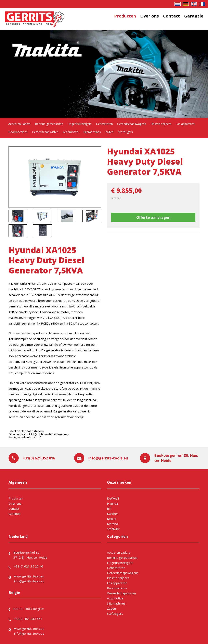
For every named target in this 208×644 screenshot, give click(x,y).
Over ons (150, 16)
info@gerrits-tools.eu (108, 458)
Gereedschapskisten (45, 132)
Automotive (71, 132)
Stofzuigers (125, 132)
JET (109, 508)
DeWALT (113, 498)
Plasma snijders (161, 124)
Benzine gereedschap (49, 124)
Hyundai (113, 503)
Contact (172, 16)
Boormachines (18, 132)
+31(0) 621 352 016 (39, 458)
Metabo (113, 524)
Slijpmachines (92, 132)
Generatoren (104, 124)
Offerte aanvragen (153, 217)
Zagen (109, 132)
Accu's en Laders (19, 124)
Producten (125, 16)
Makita (112, 519)
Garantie (194, 16)
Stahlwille (113, 529)
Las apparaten (185, 124)
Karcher (113, 514)
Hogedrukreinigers (80, 124)
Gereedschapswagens (132, 124)
